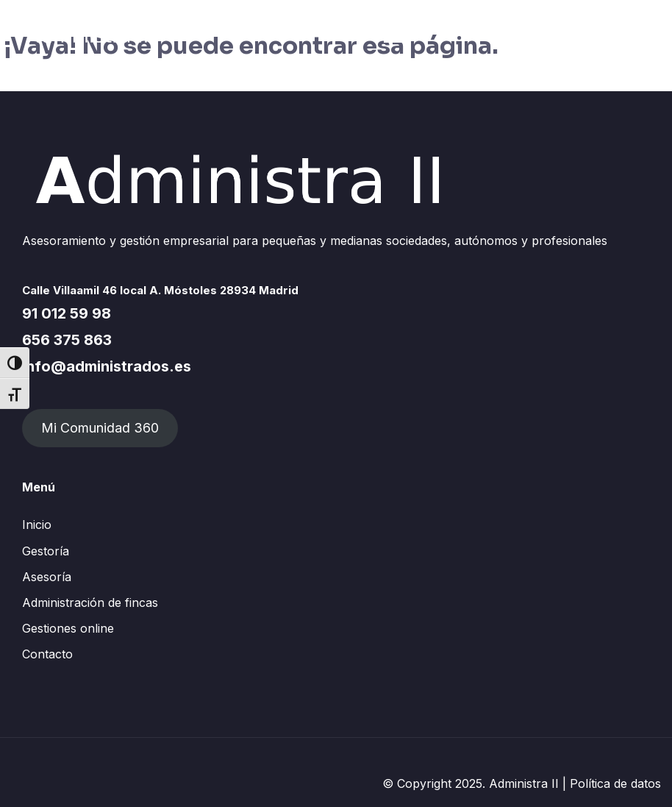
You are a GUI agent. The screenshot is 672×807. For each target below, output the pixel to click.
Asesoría (47, 577)
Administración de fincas (90, 602)
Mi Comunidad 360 (100, 428)
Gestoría (46, 551)
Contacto (47, 654)
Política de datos (615, 783)
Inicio (37, 525)
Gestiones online (68, 628)
